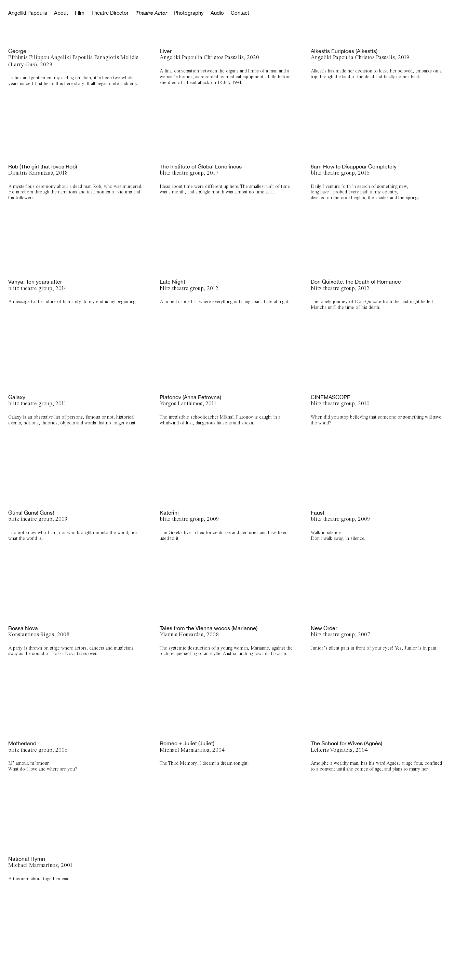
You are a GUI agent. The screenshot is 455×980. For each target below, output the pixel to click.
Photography (189, 13)
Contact (240, 13)
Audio (217, 13)
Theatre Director (110, 13)
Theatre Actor (151, 13)
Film (80, 13)
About (61, 13)
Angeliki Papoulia (28, 13)
